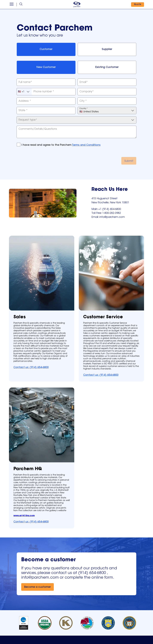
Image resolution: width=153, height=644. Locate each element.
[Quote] (138, 4)
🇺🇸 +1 (24, 92)
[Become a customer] (38, 587)
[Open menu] (12, 4)
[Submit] (129, 161)
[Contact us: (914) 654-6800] (31, 367)
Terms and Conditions (86, 145)
